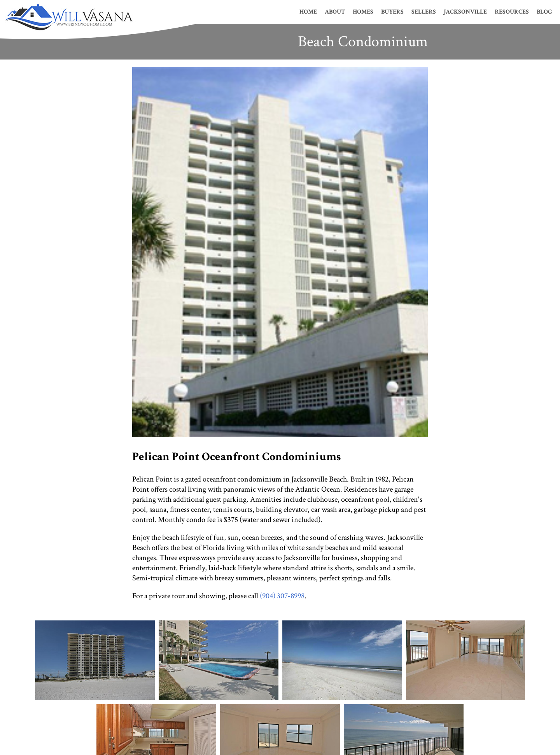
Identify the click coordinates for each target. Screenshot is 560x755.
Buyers (392, 12)
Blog (544, 12)
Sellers (424, 12)
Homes (363, 12)
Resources (512, 12)
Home (308, 12)
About (335, 12)
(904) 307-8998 (282, 596)
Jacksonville (465, 12)
